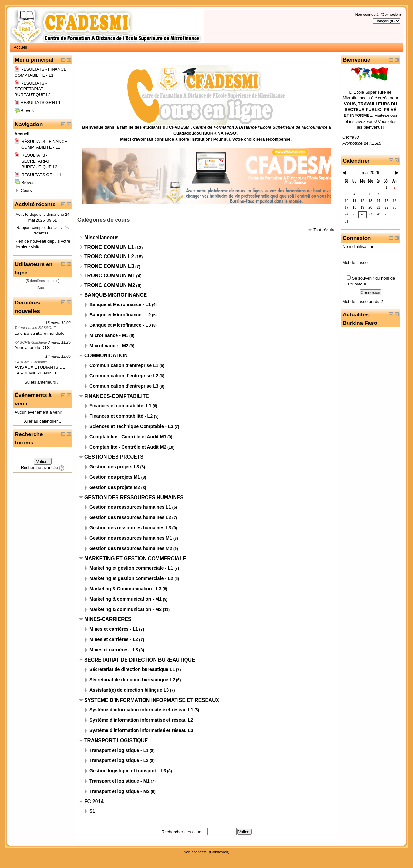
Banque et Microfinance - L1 (120, 304)
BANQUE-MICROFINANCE (116, 295)
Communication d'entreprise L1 (124, 365)
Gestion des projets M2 (115, 487)
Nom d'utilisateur (358, 247)
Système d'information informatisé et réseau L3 (141, 730)
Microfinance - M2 (109, 346)
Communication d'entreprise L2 (124, 376)
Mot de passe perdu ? (363, 301)
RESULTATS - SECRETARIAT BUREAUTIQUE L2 (33, 89)
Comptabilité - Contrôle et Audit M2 (128, 447)
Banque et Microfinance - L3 (120, 325)
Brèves (24, 110)
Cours (26, 190)
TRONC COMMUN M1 (110, 276)
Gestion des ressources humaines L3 (130, 528)
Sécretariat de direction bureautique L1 (132, 669)
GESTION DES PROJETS (114, 457)
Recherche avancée (40, 468)
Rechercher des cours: (183, 832)
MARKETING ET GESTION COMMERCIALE (135, 559)
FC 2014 (94, 801)
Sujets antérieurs (40, 382)
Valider (42, 461)
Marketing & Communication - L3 (125, 589)
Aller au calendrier (41, 421)
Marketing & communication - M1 (126, 599)
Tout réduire (324, 230)
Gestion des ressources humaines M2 (131, 548)
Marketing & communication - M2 (126, 609)
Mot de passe (355, 262)
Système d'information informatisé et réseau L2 (141, 720)
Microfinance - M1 (109, 335)
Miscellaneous (101, 238)
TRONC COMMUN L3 (109, 266)
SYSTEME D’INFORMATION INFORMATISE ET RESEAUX (152, 700)
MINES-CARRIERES (108, 619)
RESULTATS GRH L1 (38, 102)
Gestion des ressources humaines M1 (131, 538)
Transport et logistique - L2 (119, 760)
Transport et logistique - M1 (120, 781)
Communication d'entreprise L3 (124, 386)
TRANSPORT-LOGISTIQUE (116, 740)
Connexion (391, 14)
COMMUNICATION (106, 356)
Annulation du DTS (32, 348)
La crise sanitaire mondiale (40, 333)
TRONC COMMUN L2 (109, 257)
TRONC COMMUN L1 (109, 247)
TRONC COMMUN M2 (110, 285)
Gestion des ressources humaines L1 (130, 507)
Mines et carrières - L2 (114, 639)
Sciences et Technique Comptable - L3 (131, 426)
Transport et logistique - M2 (120, 791)
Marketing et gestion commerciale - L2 (131, 578)
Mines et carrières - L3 (114, 650)
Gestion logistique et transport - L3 (128, 771)
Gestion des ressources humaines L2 (130, 517)
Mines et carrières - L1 (114, 629)
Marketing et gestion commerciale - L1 (131, 568)
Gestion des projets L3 (114, 467)
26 (362, 214)
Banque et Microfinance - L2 (120, 315)
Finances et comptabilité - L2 (121, 416)
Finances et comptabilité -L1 (120, 406)
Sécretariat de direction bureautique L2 (132, 680)
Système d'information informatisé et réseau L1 (141, 710)
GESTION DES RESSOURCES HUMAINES (134, 498)
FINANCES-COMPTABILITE (117, 396)
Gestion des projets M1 (115, 477)
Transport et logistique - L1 (119, 750)
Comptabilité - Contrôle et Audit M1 (128, 437)
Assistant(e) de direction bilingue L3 (129, 690)
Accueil (20, 47)
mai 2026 (370, 172)
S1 (92, 811)
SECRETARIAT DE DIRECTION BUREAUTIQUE (140, 660)
